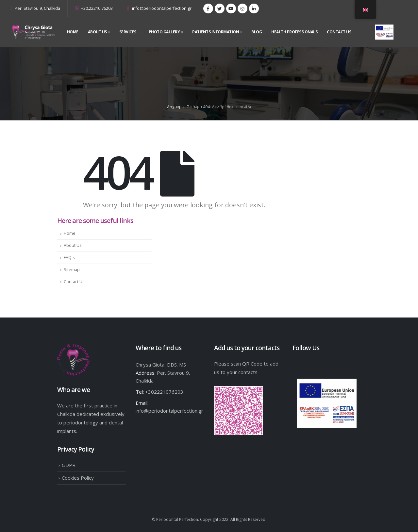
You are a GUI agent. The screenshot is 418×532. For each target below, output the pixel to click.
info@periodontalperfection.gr (160, 8)
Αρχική (174, 107)
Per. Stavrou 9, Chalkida (37, 8)
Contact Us (339, 32)
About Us (73, 245)
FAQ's (69, 257)
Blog (257, 32)
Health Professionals (294, 32)
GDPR (69, 465)
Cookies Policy (78, 478)
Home (73, 32)
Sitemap (72, 270)
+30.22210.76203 (94, 8)
